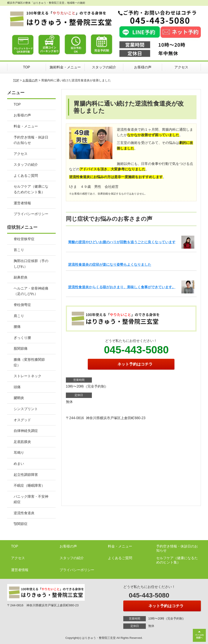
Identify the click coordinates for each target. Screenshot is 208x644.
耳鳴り (19, 453)
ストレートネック (28, 376)
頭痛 (17, 387)
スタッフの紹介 (104, 67)
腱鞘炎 (19, 398)
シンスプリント (26, 409)
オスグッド (22, 420)
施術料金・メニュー (65, 67)
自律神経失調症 (26, 431)
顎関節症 (21, 524)
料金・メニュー (26, 126)
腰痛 (17, 327)
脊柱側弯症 (22, 305)
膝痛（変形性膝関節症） (29, 362)
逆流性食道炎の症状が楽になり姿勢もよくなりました (110, 265)
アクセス (181, 67)
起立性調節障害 (26, 475)
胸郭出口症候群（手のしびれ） (31, 264)
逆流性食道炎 (24, 513)
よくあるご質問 (26, 176)
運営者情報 (22, 203)
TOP (27, 67)
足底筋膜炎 (22, 442)
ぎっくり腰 (22, 338)
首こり (19, 250)
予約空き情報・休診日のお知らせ (31, 140)
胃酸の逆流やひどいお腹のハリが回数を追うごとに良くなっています (122, 242)
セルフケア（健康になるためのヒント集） (31, 189)
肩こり (19, 316)
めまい (19, 464)
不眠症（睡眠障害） (29, 485)
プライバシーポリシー (31, 214)
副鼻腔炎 (21, 277)
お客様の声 (143, 67)
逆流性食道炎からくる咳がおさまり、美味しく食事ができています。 (122, 287)
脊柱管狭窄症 (24, 239)
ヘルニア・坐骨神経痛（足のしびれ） (31, 291)
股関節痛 (21, 349)
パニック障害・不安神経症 (31, 499)
